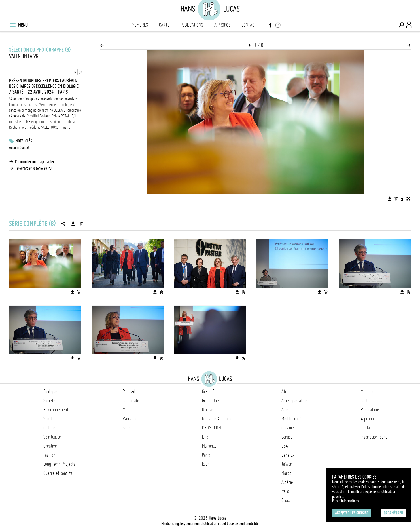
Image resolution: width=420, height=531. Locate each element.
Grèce (286, 500)
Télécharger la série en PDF (34, 168)
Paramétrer (393, 513)
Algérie (287, 482)
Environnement (56, 410)
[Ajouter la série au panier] (81, 224)
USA (285, 446)
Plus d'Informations (345, 501)
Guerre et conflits (58, 473)
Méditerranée (292, 419)
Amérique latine (294, 401)
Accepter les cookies (352, 513)
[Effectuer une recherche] (401, 25)
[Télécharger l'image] (390, 199)
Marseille (209, 446)
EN (81, 72)
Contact (249, 25)
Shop (127, 428)
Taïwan (287, 464)
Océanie (288, 428)
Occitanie (209, 410)
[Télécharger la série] (73, 224)
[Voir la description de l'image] (402, 199)
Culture (49, 428)
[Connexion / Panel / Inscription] (409, 25)
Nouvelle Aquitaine (217, 419)
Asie (285, 410)
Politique (50, 391)
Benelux (288, 455)
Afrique (288, 391)
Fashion (49, 455)
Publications (192, 25)
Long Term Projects (59, 464)
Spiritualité (52, 437)
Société (49, 401)
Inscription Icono (374, 437)
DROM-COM (212, 428)
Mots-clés (24, 141)
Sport (48, 419)
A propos (222, 25)
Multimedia (131, 410)
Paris (206, 455)
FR (74, 72)
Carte (164, 25)
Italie (285, 491)
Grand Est (210, 391)
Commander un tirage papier (35, 162)
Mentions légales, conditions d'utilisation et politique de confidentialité (210, 524)
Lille (205, 437)
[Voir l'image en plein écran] (408, 199)
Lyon (206, 464)
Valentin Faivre (25, 56)
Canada (287, 437)
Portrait (129, 391)
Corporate (131, 401)
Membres (140, 25)
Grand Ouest (212, 401)
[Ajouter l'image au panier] (396, 199)
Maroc (286, 473)
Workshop (131, 419)
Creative (50, 446)
